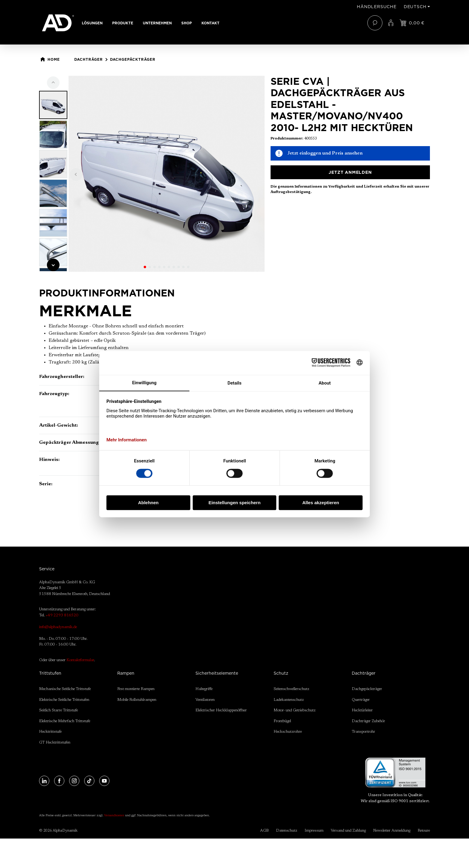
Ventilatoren (205, 700)
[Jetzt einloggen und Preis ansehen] (412, 23)
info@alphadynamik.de (58, 627)
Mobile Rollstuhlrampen (137, 700)
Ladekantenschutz (289, 700)
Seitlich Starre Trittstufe (58, 710)
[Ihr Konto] (391, 23)
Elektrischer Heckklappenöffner (221, 710)
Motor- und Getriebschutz (295, 710)
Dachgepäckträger (367, 689)
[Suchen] (375, 23)
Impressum (314, 831)
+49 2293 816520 (62, 615)
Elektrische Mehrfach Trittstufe (65, 721)
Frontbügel (282, 721)
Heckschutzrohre (288, 732)
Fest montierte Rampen (136, 689)
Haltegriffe (204, 689)
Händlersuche (377, 7)
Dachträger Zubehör (368, 721)
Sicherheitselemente (217, 673)
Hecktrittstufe (50, 732)
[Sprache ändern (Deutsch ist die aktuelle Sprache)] (417, 7)
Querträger (361, 700)
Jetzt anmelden (350, 172)
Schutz (281, 673)
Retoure (424, 831)
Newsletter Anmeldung (392, 831)
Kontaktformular (80, 660)
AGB (264, 831)
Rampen (126, 673)
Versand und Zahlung (348, 831)
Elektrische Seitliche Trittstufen (64, 700)
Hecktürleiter (362, 710)
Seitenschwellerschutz (291, 689)
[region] (152, 174)
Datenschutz (287, 831)
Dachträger (364, 673)
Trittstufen (50, 673)
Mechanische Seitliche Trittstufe (65, 689)
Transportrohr (363, 732)
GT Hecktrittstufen (55, 742)
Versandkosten (114, 816)
